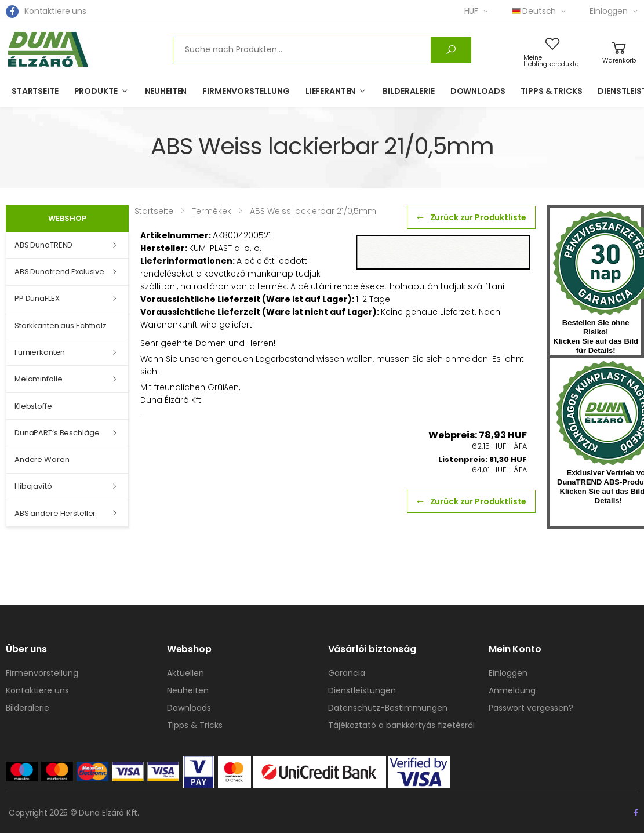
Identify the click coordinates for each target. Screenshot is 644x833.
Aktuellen (185, 673)
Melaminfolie (38, 379)
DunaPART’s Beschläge (57, 433)
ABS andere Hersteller (55, 513)
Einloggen (609, 11)
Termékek (212, 211)
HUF (472, 11)
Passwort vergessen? (531, 708)
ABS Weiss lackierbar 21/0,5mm (313, 211)
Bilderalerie (408, 91)
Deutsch (534, 11)
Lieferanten (330, 91)
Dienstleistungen (362, 690)
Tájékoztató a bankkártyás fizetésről (401, 725)
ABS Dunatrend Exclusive (59, 272)
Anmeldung (512, 690)
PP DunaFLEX (37, 298)
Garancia (347, 673)
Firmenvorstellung (246, 91)
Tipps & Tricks (551, 91)
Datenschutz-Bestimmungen (388, 708)
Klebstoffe (33, 406)
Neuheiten (166, 91)
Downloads (478, 91)
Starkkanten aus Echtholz (61, 325)
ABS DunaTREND (43, 245)
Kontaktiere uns (55, 11)
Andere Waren (42, 459)
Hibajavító (33, 486)
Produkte (96, 91)
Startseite (35, 91)
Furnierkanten (40, 352)
